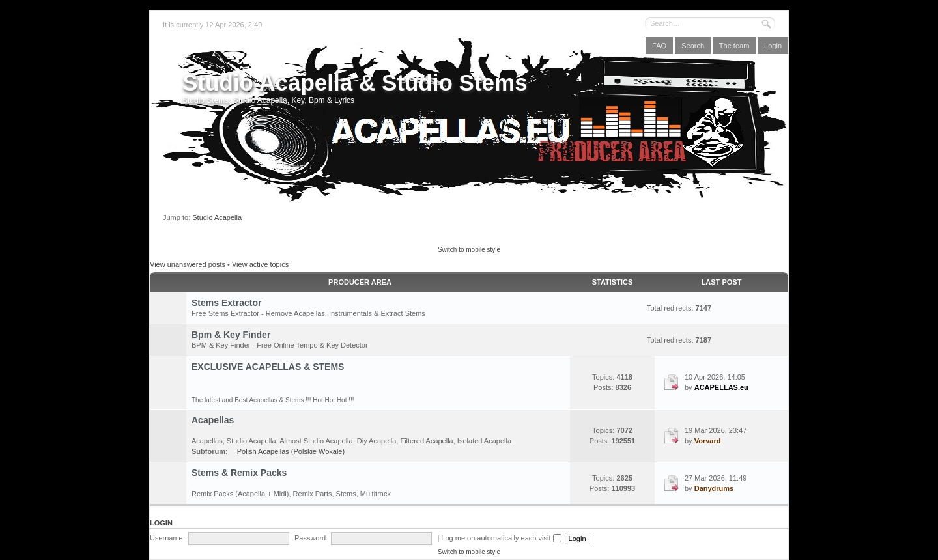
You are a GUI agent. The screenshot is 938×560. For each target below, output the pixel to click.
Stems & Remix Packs (239, 473)
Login (773, 46)
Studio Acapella (217, 217)
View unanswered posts (188, 264)
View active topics (260, 264)
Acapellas (213, 420)
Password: (311, 538)
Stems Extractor (226, 303)
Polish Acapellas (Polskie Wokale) (291, 451)
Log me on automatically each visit (501, 538)
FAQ (659, 46)
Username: (167, 538)
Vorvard (708, 441)
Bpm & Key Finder (231, 335)
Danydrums (714, 488)
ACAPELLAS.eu (721, 387)
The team (734, 46)
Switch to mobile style (469, 250)
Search (693, 46)
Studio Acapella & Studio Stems (355, 82)
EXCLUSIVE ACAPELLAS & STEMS (268, 367)
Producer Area (360, 282)
